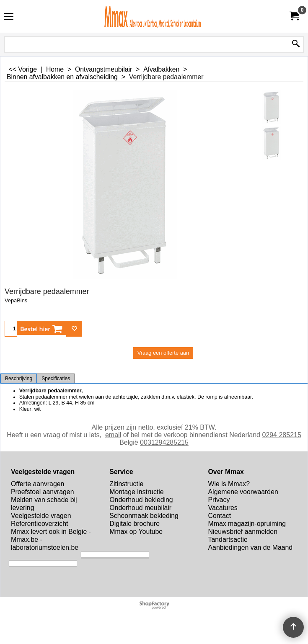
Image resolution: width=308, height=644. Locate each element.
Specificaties (56, 379)
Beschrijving (19, 379)
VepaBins (16, 300)
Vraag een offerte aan (163, 353)
